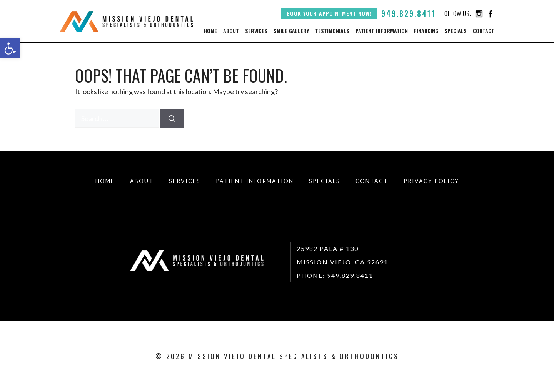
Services (256, 31)
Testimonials (332, 31)
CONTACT (372, 181)
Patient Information (382, 31)
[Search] (172, 118)
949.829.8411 (409, 13)
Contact (484, 31)
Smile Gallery (291, 31)
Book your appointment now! (329, 13)
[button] (10, 48)
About (231, 31)
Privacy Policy (431, 181)
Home (210, 31)
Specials (456, 31)
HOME (105, 181)
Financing (426, 31)
